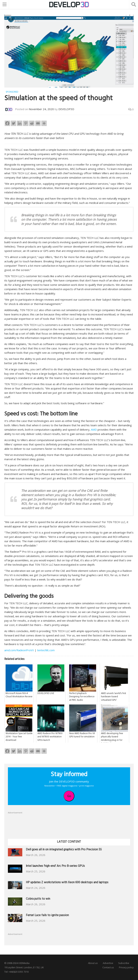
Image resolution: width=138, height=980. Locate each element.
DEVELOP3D (66, 109)
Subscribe (124, 963)
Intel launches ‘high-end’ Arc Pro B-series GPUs (55, 866)
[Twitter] (13, 123)
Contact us (108, 967)
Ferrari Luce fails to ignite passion (47, 915)
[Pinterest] (26, 123)
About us (93, 963)
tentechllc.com (45, 650)
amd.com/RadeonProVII (19, 650)
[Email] (38, 123)
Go (69, 796)
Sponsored (12, 92)
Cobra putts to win (38, 899)
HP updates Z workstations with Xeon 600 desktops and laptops (67, 883)
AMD (94, 429)
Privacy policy (126, 967)
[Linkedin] (20, 123)
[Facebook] (7, 123)
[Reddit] (32, 123)
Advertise (108, 963)
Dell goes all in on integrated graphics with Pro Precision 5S (64, 850)
